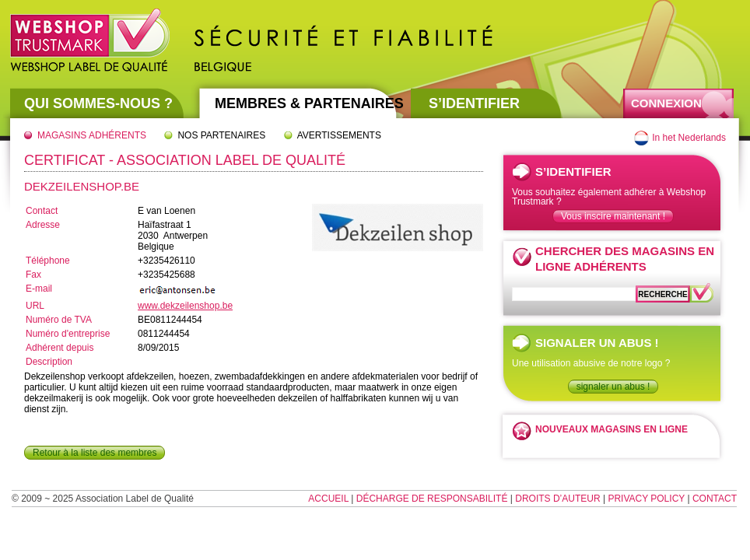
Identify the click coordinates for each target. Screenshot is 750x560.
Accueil (328, 499)
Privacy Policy (646, 499)
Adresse (43, 225)
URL (35, 306)
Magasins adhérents (92, 135)
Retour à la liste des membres (95, 453)
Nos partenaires (221, 135)
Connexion (666, 103)
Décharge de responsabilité (432, 499)
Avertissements (339, 135)
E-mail (39, 289)
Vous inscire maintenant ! (613, 216)
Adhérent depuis (60, 348)
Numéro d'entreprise (68, 334)
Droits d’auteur (557, 499)
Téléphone (48, 261)
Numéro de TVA (59, 320)
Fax (33, 275)
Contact (42, 211)
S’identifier (474, 103)
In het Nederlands (689, 138)
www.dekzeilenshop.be (185, 306)
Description (49, 362)
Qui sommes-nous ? (98, 103)
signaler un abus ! (613, 387)
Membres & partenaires (309, 103)
